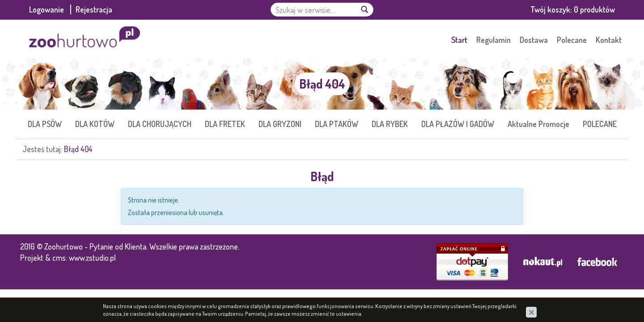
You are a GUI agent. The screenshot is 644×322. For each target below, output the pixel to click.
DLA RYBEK (390, 124)
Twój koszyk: (573, 9)
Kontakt (609, 40)
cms (59, 258)
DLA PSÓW (45, 124)
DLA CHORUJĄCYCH (160, 124)
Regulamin (494, 40)
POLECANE (600, 124)
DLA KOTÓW (95, 124)
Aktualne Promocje (538, 124)
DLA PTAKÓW (337, 124)
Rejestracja (94, 9)
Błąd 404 (78, 149)
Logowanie (47, 9)
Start (459, 40)
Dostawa (534, 40)
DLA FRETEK (225, 124)
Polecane (572, 40)
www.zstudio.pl (92, 258)
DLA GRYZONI (280, 124)
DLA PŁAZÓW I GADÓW (458, 124)
